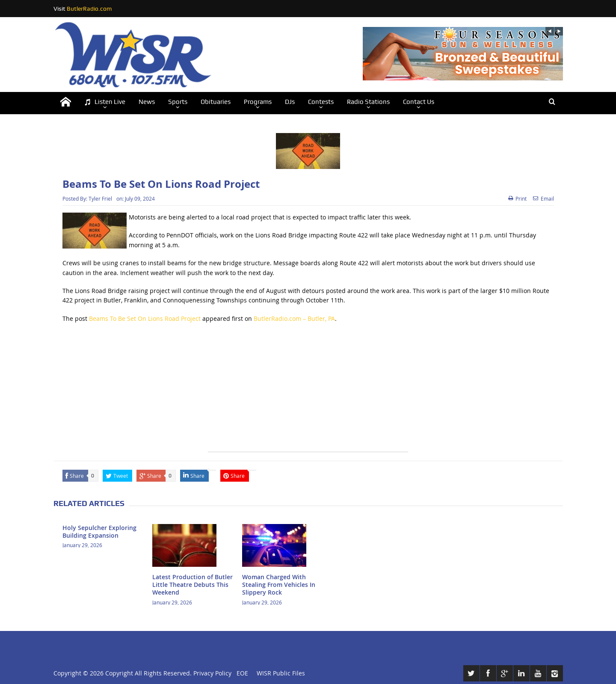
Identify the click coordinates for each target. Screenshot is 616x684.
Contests (321, 102)
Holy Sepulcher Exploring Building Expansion (99, 532)
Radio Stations (368, 102)
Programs (258, 102)
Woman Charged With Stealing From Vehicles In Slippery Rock (279, 585)
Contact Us (419, 102)
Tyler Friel (100, 198)
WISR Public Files (281, 673)
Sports (178, 102)
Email (543, 198)
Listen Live (105, 102)
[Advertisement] (308, 392)
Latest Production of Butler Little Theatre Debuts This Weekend (192, 585)
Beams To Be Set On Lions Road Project (145, 318)
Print (517, 198)
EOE (241, 673)
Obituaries (216, 102)
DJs (290, 102)
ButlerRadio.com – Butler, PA (294, 318)
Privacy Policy (212, 673)
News (147, 102)
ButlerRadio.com (89, 9)
